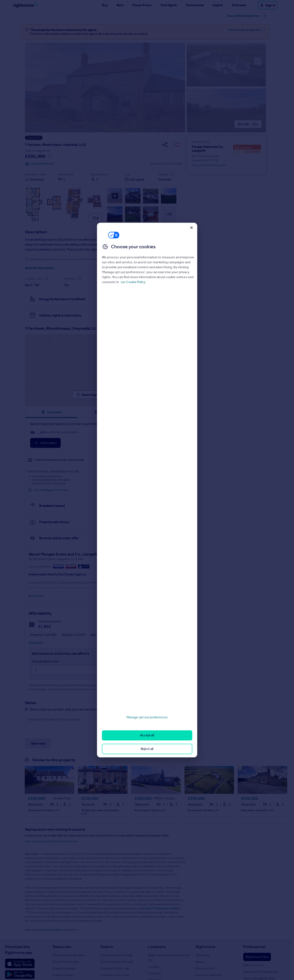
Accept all (147, 735)
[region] (147, 490)
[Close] (191, 228)
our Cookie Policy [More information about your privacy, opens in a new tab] (133, 282)
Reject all (147, 749)
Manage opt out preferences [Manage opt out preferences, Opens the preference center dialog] (147, 717)
